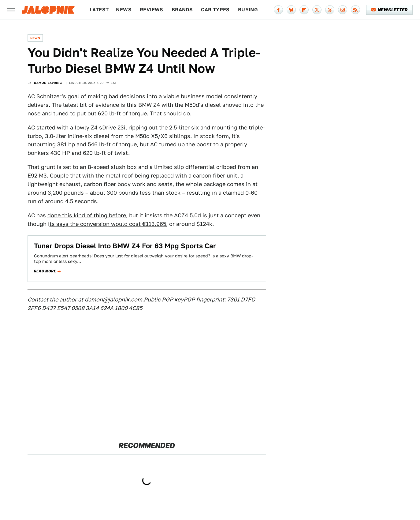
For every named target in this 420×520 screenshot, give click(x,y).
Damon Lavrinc (48, 83)
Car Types (215, 10)
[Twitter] (317, 10)
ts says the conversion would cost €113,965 (108, 224)
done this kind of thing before (87, 215)
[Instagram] (343, 10)
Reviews (152, 10)
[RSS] (355, 10)
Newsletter (390, 10)
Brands (182, 10)
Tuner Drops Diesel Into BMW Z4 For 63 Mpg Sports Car (125, 246)
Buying (248, 10)
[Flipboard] (304, 10)
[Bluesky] (291, 10)
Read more (45, 271)
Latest (99, 10)
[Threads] (330, 10)
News (124, 10)
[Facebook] (278, 10)
